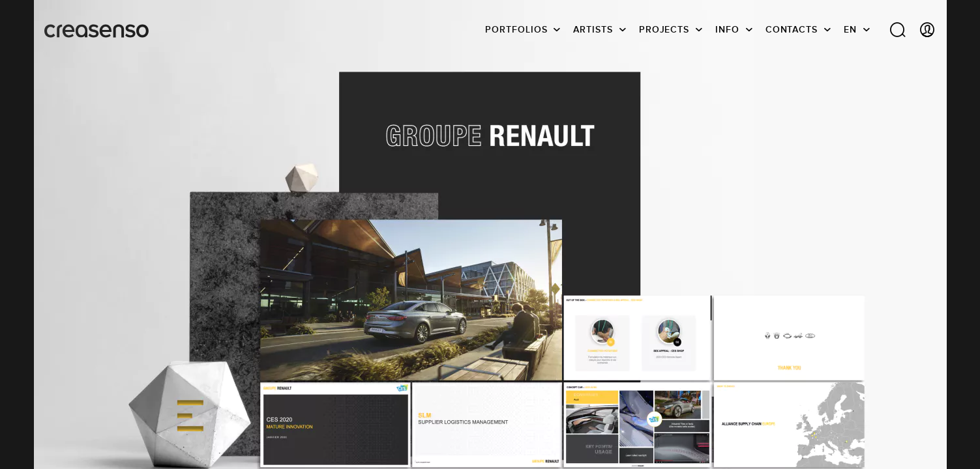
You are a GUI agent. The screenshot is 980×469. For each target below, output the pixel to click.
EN (850, 29)
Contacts (792, 29)
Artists (593, 29)
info (727, 29)
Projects (664, 29)
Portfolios (516, 29)
